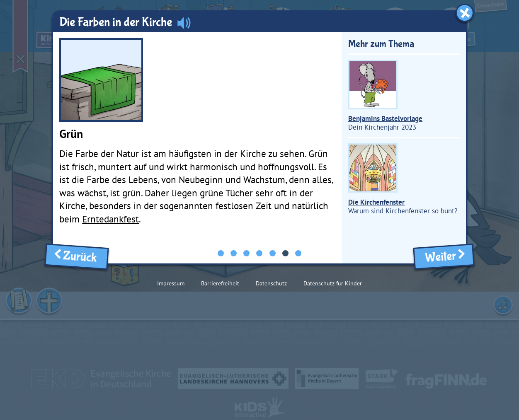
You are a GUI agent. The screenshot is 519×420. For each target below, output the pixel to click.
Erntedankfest (110, 219)
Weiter (443, 256)
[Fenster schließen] (465, 13)
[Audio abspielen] (184, 22)
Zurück (77, 256)
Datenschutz (271, 283)
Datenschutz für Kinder (333, 283)
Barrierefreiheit (220, 283)
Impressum (171, 283)
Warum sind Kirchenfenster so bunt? (403, 179)
